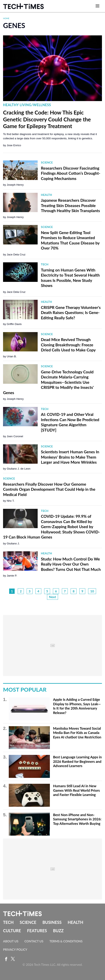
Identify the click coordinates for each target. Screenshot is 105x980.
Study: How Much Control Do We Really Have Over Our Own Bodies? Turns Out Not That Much (71, 564)
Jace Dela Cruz (16, 255)
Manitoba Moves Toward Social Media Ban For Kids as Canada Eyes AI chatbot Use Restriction (77, 733)
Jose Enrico (14, 145)
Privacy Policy (15, 949)
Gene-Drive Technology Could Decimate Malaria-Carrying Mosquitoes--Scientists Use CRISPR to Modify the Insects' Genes (48, 382)
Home (6, 18)
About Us (11, 941)
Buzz (58, 931)
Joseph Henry (15, 185)
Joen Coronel (15, 436)
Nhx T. (11, 501)
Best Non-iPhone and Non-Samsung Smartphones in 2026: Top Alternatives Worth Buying (77, 819)
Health (46, 195)
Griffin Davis (14, 324)
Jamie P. (12, 576)
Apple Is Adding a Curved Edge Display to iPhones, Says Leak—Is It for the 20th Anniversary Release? (77, 706)
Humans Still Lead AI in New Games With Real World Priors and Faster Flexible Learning (77, 790)
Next (53, 597)
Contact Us (34, 941)
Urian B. (12, 356)
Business (52, 922)
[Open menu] (97, 6)
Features (37, 931)
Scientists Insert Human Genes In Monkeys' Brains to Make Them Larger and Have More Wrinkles (70, 457)
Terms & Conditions (66, 941)
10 (92, 591)
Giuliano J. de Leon (19, 469)
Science (47, 162)
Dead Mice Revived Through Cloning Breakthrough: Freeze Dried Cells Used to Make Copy (68, 345)
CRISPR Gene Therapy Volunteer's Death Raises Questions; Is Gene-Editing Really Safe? (71, 313)
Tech (45, 264)
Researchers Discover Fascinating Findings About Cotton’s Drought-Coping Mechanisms (71, 173)
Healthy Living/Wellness (27, 105)
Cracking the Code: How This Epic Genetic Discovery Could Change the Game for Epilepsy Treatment (47, 119)
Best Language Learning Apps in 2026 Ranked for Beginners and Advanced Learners (77, 761)
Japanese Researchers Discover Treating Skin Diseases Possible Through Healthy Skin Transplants (70, 205)
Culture (12, 931)
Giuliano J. (13, 543)
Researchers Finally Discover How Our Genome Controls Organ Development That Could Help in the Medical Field (49, 489)
